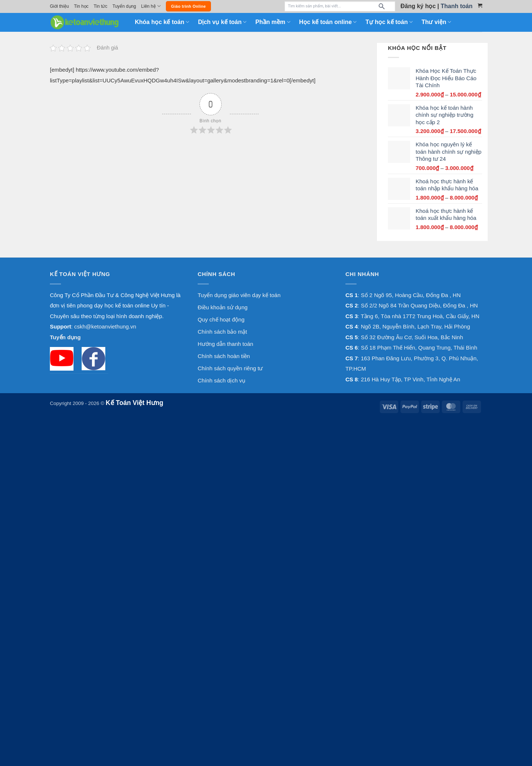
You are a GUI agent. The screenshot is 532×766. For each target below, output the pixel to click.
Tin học (81, 6)
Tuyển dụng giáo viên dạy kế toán (239, 295)
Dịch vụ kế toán (222, 22)
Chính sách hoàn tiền (224, 356)
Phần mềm (273, 22)
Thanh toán (457, 6)
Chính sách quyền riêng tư (230, 368)
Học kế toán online (328, 22)
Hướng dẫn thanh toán (225, 344)
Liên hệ (151, 6)
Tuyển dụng (125, 6)
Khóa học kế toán (162, 22)
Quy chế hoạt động (221, 319)
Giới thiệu (59, 6)
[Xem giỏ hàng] (480, 6)
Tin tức (101, 6)
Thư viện (436, 22)
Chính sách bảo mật (222, 332)
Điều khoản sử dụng (223, 307)
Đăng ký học (418, 6)
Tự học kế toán (389, 22)
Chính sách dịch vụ (221, 380)
